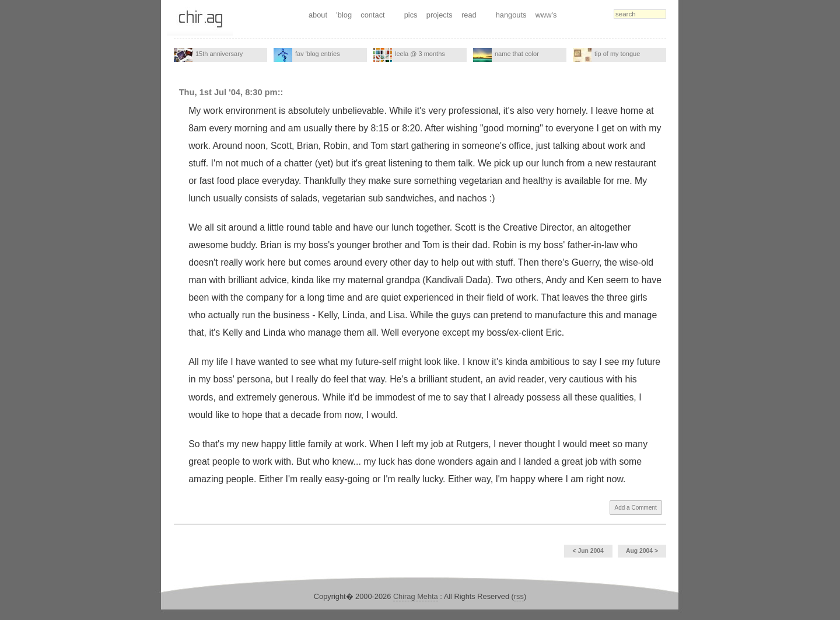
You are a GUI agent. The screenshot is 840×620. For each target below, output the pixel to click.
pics (411, 15)
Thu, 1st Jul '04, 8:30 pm (228, 92)
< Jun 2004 (588, 551)
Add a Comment (636, 508)
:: (281, 92)
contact (372, 15)
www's (546, 15)
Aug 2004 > (642, 551)
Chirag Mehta (416, 596)
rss (519, 596)
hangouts (511, 15)
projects (440, 15)
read (469, 15)
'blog (344, 15)
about (318, 15)
